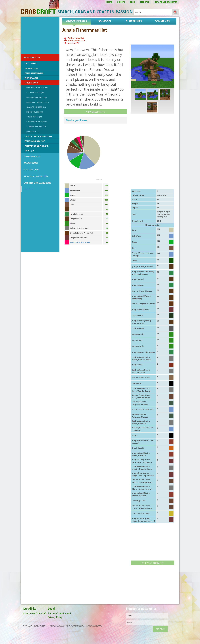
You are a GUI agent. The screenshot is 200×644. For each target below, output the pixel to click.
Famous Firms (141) (34, 73)
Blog (133, 2)
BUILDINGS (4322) (32, 57)
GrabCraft (29, 189)
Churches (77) (32, 68)
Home (109, 2)
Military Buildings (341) (37, 146)
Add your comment (153, 563)
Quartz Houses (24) (36, 107)
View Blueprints (95, 112)
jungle (160, 212)
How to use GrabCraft (166, 2)
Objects (121, 2)
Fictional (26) (32, 78)
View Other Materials (80, 242)
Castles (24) (31, 63)
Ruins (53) (30, 151)
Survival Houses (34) (36, 122)
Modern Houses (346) (37, 97)
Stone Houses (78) (35, 92)
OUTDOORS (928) (32, 156)
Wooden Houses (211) (37, 88)
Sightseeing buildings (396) (39, 136)
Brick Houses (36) (35, 112)
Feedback (145, 2)
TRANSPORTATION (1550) (36, 176)
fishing (167, 214)
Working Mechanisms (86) (37, 183)
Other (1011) (32, 131)
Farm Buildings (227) (35, 141)
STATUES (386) (31, 163)
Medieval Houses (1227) (38, 102)
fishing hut (162, 217)
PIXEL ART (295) (31, 170)
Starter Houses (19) (36, 126)
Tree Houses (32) (34, 117)
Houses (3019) (32, 83)
